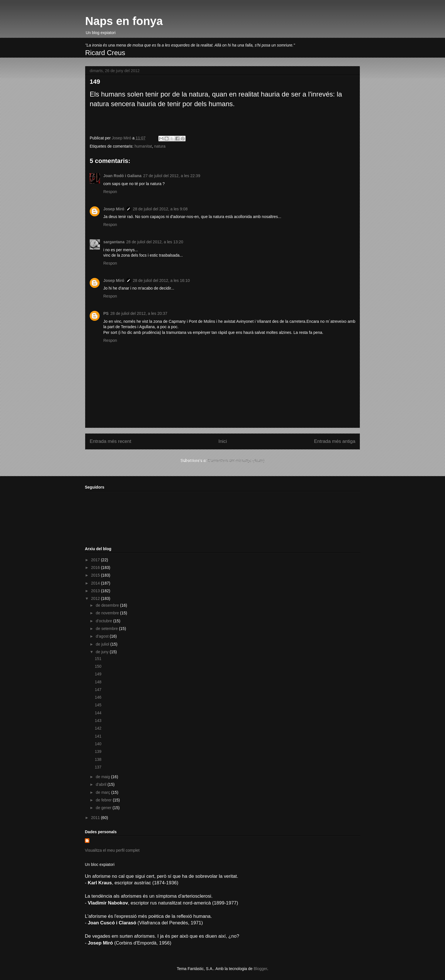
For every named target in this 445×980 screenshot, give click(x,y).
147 (98, 690)
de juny (103, 652)
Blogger (260, 969)
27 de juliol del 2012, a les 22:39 (172, 176)
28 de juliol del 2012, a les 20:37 (139, 313)
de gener (104, 808)
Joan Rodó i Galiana (122, 176)
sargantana (114, 242)
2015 (96, 575)
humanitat (143, 146)
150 (98, 666)
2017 (96, 560)
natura (160, 146)
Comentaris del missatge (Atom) (236, 460)
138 (98, 759)
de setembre (107, 629)
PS (106, 313)
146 (98, 697)
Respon (110, 192)
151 (98, 659)
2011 (96, 818)
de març (103, 792)
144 (98, 713)
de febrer (104, 800)
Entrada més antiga (335, 441)
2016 (96, 568)
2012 (96, 598)
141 (98, 736)
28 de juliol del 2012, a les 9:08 (160, 209)
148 (98, 682)
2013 (96, 591)
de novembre (108, 613)
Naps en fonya (124, 21)
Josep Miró (114, 209)
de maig (103, 777)
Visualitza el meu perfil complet (112, 850)
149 (98, 674)
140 (98, 744)
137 (98, 767)
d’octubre (104, 621)
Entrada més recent (110, 441)
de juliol (103, 644)
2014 (96, 583)
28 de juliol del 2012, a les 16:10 (161, 280)
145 (98, 705)
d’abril (101, 784)
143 (98, 721)
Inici (223, 441)
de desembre (108, 605)
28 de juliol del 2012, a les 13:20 (155, 242)
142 (98, 728)
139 (98, 751)
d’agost (103, 636)
